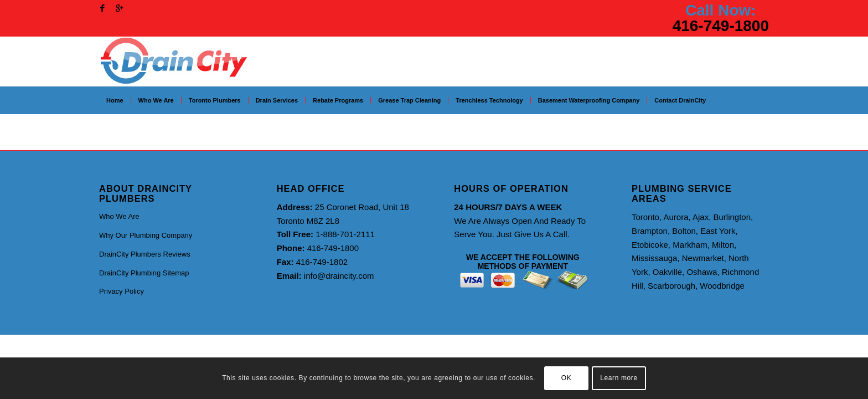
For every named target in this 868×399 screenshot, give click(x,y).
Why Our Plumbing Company (146, 235)
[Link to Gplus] (119, 8)
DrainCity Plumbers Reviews (145, 254)
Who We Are (119, 216)
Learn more (619, 378)
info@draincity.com (339, 276)
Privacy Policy (122, 291)
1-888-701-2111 (345, 234)
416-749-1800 (721, 26)
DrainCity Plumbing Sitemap (144, 273)
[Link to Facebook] (102, 8)
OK (567, 378)
